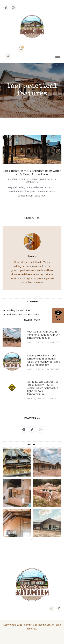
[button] (58, 56)
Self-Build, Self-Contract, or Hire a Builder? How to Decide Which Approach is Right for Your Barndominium (42, 388)
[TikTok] (6, 8)
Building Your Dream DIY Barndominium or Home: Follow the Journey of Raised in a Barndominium (43, 360)
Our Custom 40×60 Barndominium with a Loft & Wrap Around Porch (32, 172)
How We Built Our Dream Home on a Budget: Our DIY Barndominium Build (43, 335)
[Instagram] (13, 8)
